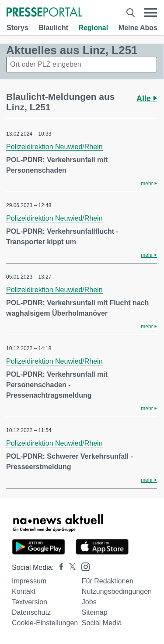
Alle (147, 99)
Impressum (29, 581)
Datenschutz (31, 612)
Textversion (30, 602)
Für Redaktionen (108, 581)
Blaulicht (53, 28)
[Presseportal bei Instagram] (83, 566)
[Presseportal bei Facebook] (59, 567)
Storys (17, 28)
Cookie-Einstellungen (45, 623)
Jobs (89, 602)
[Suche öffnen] (131, 13)
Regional (94, 28)
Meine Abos (138, 28)
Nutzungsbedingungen (117, 591)
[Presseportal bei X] (70, 567)
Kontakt (24, 591)
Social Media (102, 623)
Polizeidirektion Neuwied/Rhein (54, 147)
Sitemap (95, 612)
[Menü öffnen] (151, 13)
